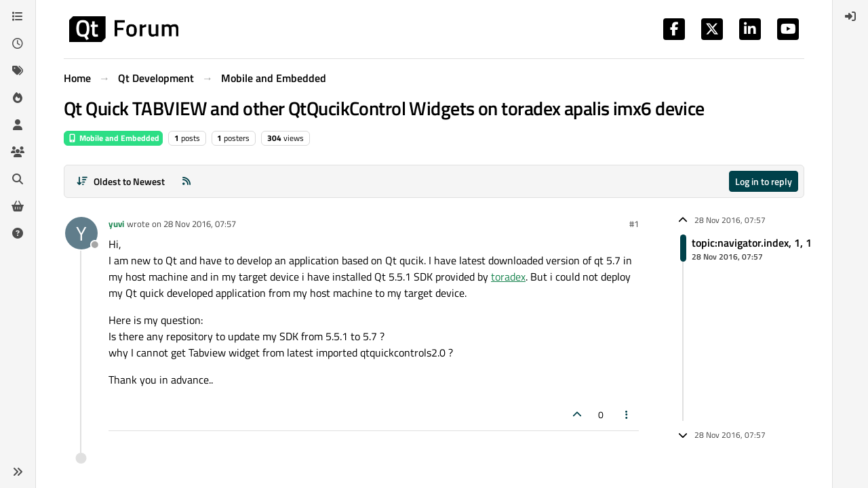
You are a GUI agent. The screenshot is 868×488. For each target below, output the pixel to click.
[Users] (18, 125)
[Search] (18, 179)
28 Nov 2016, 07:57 (200, 224)
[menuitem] (850, 16)
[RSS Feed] (186, 181)
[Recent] (18, 43)
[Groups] (18, 152)
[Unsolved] (18, 233)
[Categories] (18, 16)
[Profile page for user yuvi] (81, 233)
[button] (18, 472)
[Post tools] (627, 414)
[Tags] (18, 70)
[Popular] (18, 98)
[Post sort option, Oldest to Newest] (120, 181)
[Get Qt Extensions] (18, 206)
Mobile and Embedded (113, 138)
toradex (508, 277)
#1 (634, 224)
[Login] (850, 16)
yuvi (116, 224)
